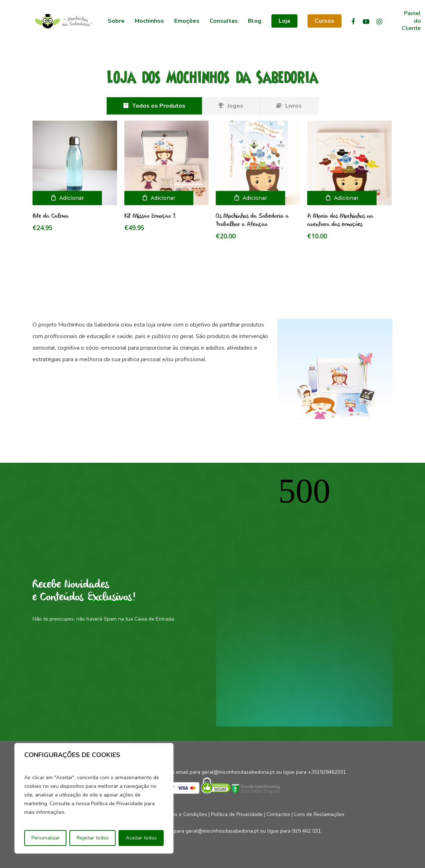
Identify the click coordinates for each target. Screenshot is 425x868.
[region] (94, 798)
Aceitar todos (141, 838)
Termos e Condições (184, 814)
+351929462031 (327, 772)
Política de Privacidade (237, 814)
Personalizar (46, 838)
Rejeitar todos (93, 838)
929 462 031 (306, 831)
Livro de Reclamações (319, 814)
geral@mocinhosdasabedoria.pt (238, 772)
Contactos (278, 814)
